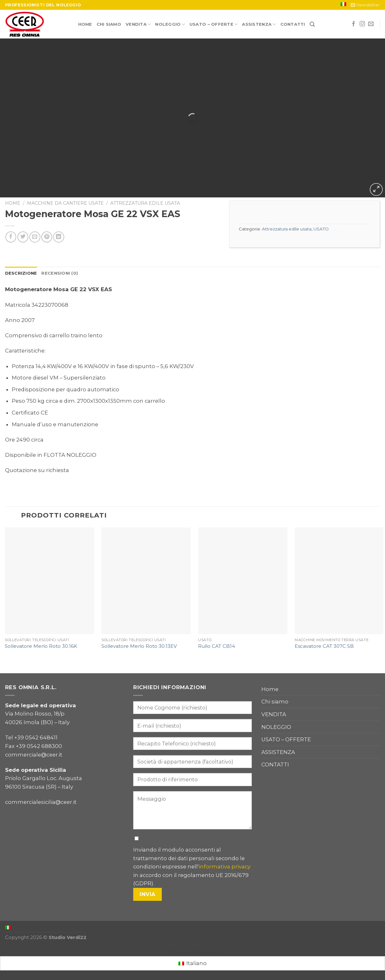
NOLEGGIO (170, 24)
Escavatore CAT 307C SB (324, 646)
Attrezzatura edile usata (145, 203)
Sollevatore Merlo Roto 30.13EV (139, 646)
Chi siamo (109, 24)
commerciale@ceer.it (34, 755)
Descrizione (21, 273)
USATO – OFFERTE (213, 24)
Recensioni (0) (60, 273)
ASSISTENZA (259, 24)
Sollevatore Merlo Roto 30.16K (41, 646)
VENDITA (138, 24)
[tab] (21, 273)
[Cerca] (312, 24)
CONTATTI (293, 24)
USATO (321, 229)
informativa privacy (225, 867)
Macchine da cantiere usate (65, 203)
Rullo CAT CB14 (217, 646)
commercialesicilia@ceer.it (41, 802)
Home (85, 24)
